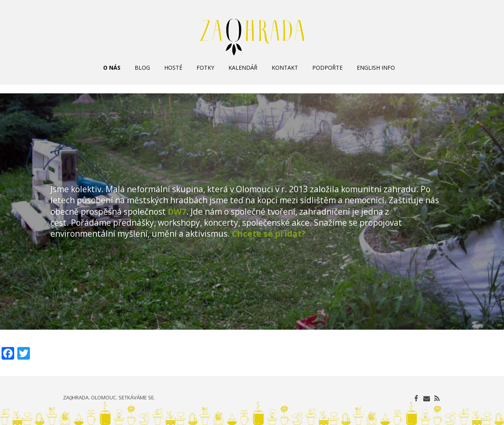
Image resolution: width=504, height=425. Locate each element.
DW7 (177, 212)
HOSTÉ (173, 68)
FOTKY (205, 68)
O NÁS (112, 68)
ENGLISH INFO (376, 68)
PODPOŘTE (327, 68)
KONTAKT (285, 68)
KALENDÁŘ (243, 68)
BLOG (142, 68)
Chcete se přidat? (269, 234)
